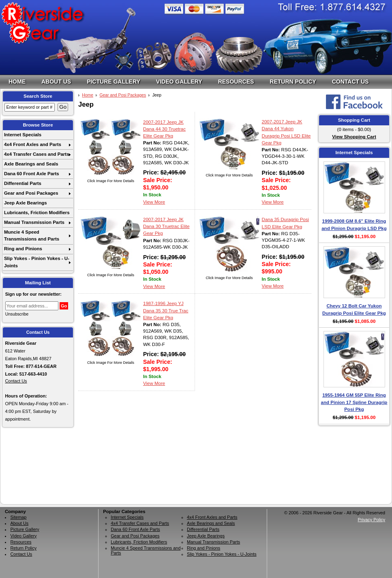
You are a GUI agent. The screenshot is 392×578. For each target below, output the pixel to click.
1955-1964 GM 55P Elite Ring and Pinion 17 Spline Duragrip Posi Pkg (354, 402)
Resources (236, 82)
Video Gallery (179, 82)
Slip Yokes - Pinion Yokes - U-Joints (37, 262)
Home (17, 82)
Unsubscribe (17, 314)
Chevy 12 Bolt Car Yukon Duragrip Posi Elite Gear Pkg (354, 309)
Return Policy (293, 82)
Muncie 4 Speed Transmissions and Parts (32, 235)
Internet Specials (23, 135)
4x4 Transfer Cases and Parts (37, 154)
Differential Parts (23, 183)
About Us (56, 82)
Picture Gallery (114, 82)
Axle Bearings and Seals (31, 164)
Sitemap (18, 517)
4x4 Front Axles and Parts (33, 144)
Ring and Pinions (23, 249)
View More (154, 202)
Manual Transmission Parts (34, 222)
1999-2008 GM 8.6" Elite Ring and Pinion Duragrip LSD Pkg (354, 225)
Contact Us (350, 82)
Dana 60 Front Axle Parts (32, 174)
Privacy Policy (371, 520)
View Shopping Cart (354, 137)
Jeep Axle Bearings (26, 203)
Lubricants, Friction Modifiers (37, 213)
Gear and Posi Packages (31, 193)
